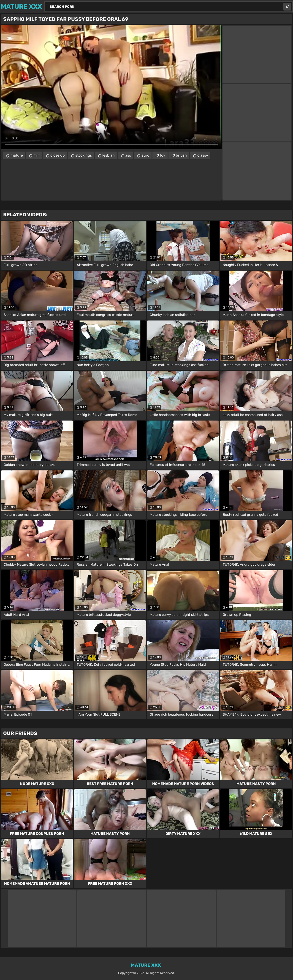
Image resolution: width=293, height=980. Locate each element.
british (181, 155)
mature (17, 155)
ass (128, 155)
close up (58, 155)
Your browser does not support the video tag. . (111, 87)
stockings (84, 155)
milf (37, 155)
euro (145, 155)
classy (203, 155)
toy (163, 155)
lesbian (109, 155)
